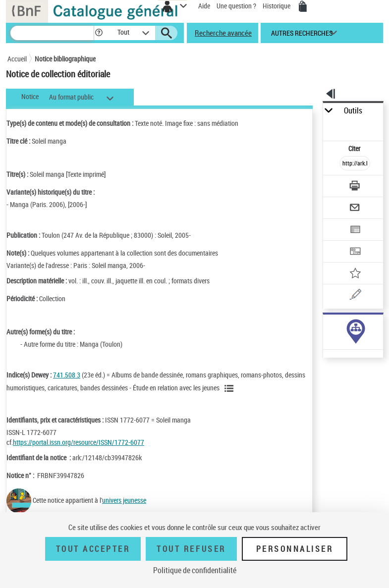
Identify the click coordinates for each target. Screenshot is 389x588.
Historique (277, 6)
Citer (355, 148)
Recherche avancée (223, 33)
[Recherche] (52, 33)
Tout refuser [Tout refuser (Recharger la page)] (191, 549)
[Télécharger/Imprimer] (355, 187)
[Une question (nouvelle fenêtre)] (355, 296)
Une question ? (236, 6)
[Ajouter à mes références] (355, 274)
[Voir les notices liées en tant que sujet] (230, 388)
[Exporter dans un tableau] (355, 231)
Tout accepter (93, 549)
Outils (353, 111)
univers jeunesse (124, 500)
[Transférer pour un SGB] (355, 252)
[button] (99, 33)
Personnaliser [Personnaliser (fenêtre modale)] (295, 549)
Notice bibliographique (65, 59)
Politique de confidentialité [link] (195, 570)
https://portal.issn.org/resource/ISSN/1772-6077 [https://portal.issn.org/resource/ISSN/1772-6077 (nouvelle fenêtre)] (79, 442)
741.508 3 (67, 375)
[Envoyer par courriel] (355, 209)
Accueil (17, 59)
